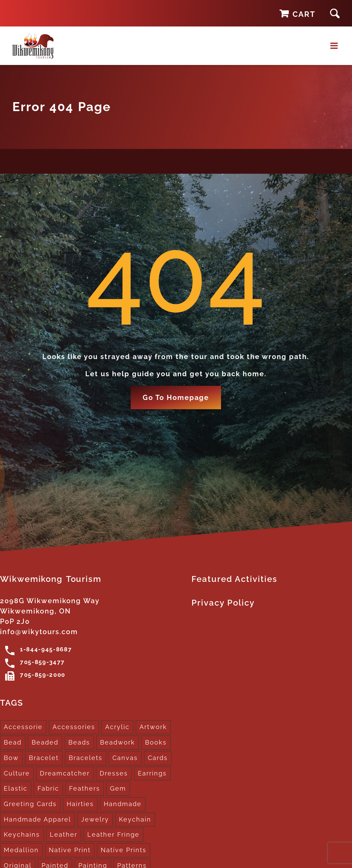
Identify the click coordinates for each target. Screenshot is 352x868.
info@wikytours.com (39, 633)
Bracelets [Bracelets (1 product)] (86, 758)
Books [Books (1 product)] (156, 743)
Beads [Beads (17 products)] (79, 743)
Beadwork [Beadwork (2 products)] (118, 743)
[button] (335, 13)
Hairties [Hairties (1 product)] (80, 805)
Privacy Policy (223, 604)
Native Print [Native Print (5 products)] (70, 851)
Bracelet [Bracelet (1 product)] (44, 758)
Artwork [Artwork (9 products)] (153, 728)
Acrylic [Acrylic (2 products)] (117, 728)
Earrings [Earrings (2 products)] (152, 774)
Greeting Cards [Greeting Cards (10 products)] (30, 805)
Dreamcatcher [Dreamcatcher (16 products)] (65, 774)
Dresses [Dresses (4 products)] (114, 774)
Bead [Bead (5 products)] (13, 743)
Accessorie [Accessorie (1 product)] (23, 728)
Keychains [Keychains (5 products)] (22, 836)
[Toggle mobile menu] (335, 46)
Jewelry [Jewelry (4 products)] (95, 820)
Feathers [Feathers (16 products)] (85, 789)
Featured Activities (234, 580)
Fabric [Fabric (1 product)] (48, 789)
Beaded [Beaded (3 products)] (45, 743)
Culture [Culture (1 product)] (17, 774)
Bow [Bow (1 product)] (11, 758)
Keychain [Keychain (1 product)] (135, 820)
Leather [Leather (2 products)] (64, 836)
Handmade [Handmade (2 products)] (123, 805)
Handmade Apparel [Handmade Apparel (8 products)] (37, 820)
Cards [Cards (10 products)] (158, 758)
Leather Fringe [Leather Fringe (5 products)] (113, 836)
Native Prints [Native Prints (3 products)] (124, 851)
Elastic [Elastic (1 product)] (16, 789)
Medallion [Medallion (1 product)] (21, 851)
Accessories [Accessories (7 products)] (74, 728)
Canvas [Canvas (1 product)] (125, 758)
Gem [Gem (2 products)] (118, 789)
